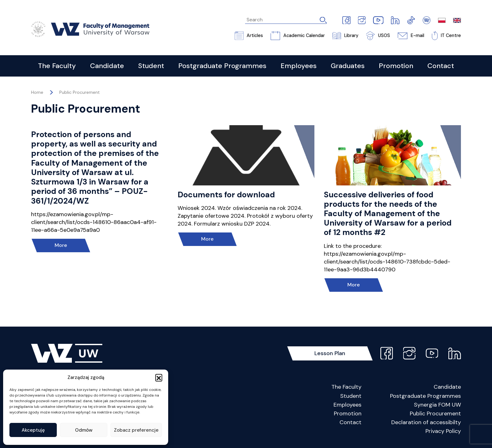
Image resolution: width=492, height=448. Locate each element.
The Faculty (346, 387)
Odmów (84, 430)
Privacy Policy (443, 431)
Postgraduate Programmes (425, 396)
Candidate (447, 387)
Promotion (348, 413)
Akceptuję (33, 430)
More (61, 245)
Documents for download (226, 195)
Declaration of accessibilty (426, 422)
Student (351, 396)
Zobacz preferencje (136, 430)
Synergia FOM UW (437, 405)
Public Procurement (80, 92)
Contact (350, 422)
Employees (348, 405)
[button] (159, 377)
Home (37, 92)
